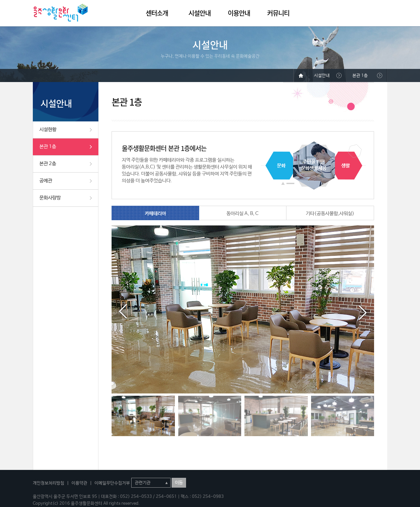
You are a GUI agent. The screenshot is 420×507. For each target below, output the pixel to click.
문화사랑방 (50, 198)
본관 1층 (48, 147)
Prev (123, 311)
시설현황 (48, 129)
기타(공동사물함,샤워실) (330, 213)
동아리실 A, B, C (242, 213)
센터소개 (157, 13)
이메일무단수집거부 (112, 483)
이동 (179, 483)
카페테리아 (155, 213)
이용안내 (239, 13)
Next (363, 311)
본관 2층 (48, 164)
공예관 (46, 181)
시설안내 (199, 13)
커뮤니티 (278, 13)
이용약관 (79, 483)
